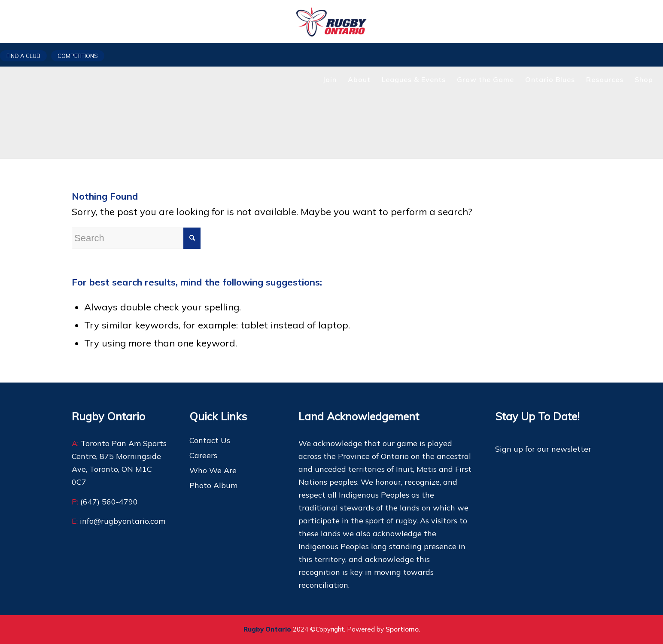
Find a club (23, 56)
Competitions (78, 56)
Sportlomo (402, 629)
